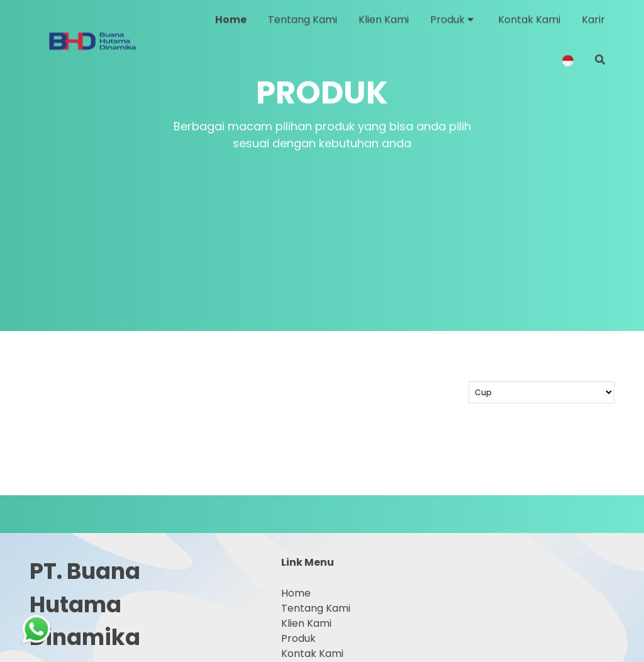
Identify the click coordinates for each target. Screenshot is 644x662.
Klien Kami (306, 623)
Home (296, 593)
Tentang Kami (316, 608)
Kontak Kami (312, 654)
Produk (298, 638)
